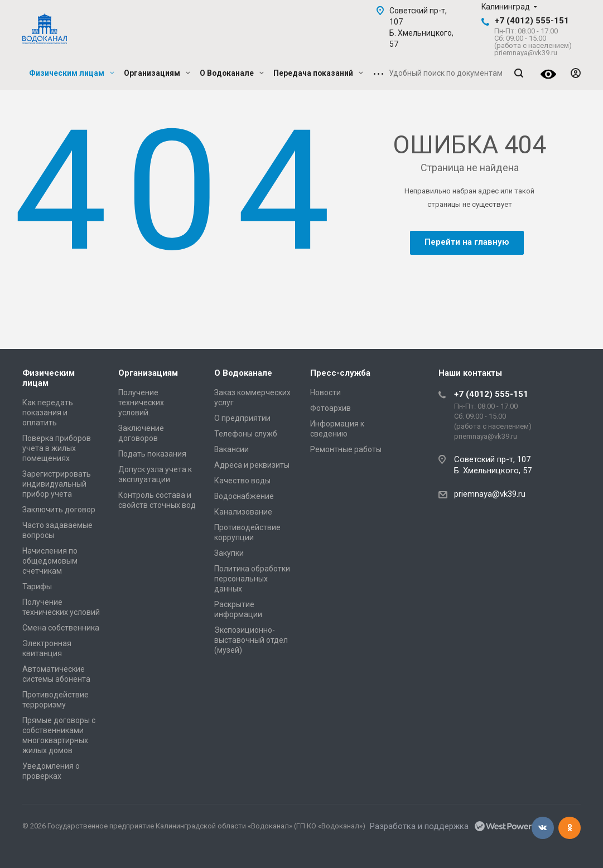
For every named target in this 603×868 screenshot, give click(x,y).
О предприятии (242, 418)
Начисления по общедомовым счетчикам (50, 561)
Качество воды (242, 481)
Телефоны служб (246, 434)
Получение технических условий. (141, 403)
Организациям (157, 73)
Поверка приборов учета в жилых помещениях (57, 448)
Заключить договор (59, 510)
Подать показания (152, 454)
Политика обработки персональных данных (252, 579)
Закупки (229, 553)
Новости (325, 392)
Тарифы (37, 586)
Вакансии (231, 449)
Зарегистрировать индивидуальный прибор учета (57, 484)
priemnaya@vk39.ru (490, 494)
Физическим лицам (72, 73)
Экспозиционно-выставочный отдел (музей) (251, 640)
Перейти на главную (467, 242)
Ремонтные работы (346, 449)
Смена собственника (61, 628)
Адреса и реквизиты (252, 465)
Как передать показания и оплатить (48, 413)
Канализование (243, 512)
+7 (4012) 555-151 (532, 21)
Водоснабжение (244, 496)
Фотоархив (331, 408)
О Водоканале (232, 73)
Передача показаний (318, 73)
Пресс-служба (340, 373)
